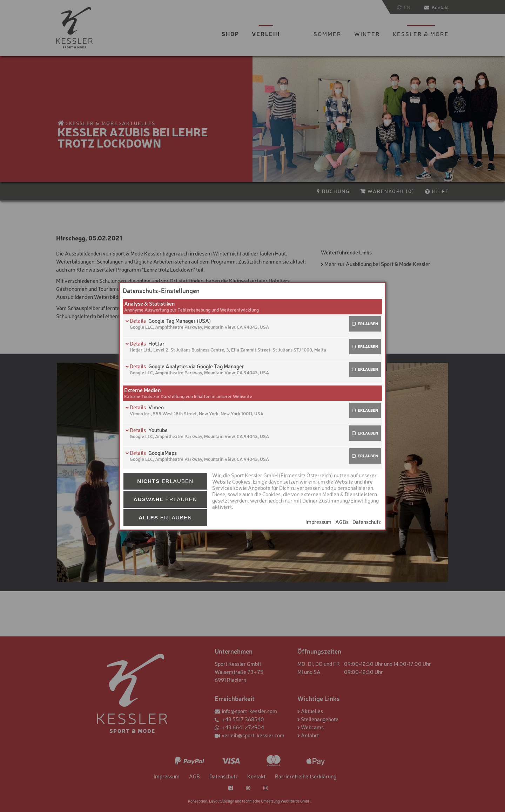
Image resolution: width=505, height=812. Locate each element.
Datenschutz (367, 522)
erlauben (368, 324)
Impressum (318, 522)
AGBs (342, 522)
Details (138, 320)
